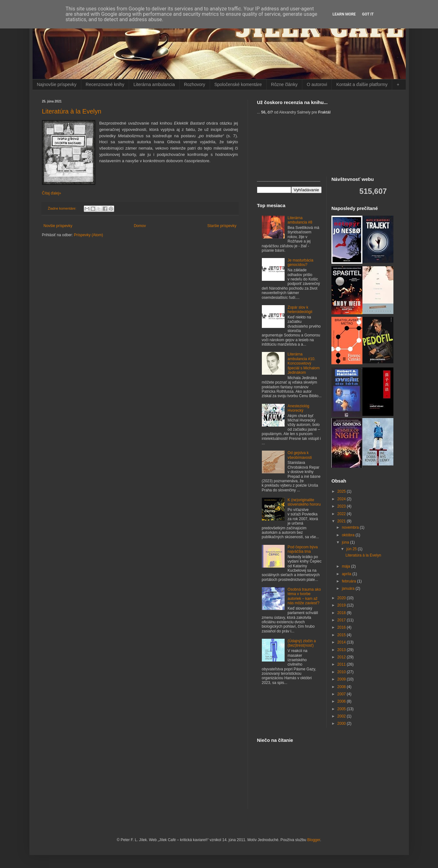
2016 (342, 627)
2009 (342, 679)
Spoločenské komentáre (238, 84)
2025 (342, 491)
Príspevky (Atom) (89, 235)
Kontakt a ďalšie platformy (362, 84)
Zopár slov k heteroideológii (300, 310)
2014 (342, 642)
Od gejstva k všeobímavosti (300, 455)
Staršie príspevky (222, 226)
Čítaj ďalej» (52, 193)
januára (349, 588)
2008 (342, 687)
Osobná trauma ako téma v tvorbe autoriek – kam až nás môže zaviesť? (304, 596)
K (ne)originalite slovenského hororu (304, 502)
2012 (342, 657)
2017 (342, 620)
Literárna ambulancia (154, 84)
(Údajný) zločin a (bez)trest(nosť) (302, 643)
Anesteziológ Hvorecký (298, 408)
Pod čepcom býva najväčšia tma (302, 549)
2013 (342, 650)
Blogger (314, 840)
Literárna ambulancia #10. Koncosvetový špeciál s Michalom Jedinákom (303, 363)
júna (346, 542)
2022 (342, 514)
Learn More (344, 14)
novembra (351, 527)
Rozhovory (195, 84)
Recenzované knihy (105, 84)
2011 (342, 664)
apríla (347, 574)
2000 (342, 723)
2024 (342, 499)
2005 (342, 709)
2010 (342, 672)
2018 (342, 613)
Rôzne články (284, 84)
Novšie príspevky (58, 226)
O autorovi (317, 84)
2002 (342, 716)
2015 (342, 635)
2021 (342, 521)
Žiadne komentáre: (62, 208)
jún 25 (352, 549)
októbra (349, 535)
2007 (342, 694)
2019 (342, 605)
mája (346, 566)
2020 (342, 598)
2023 (342, 506)
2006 (342, 701)
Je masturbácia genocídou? (300, 262)
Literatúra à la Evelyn (72, 111)
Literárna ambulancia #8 (300, 220)
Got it (368, 14)
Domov (140, 226)
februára (349, 581)
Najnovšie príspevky (57, 84)
